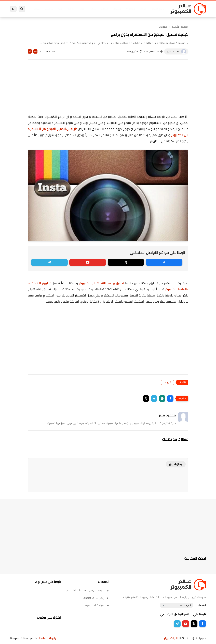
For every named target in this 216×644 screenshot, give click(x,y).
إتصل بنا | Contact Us (96, 598)
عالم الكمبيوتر (171, 638)
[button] (170, 399)
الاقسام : (201, 605)
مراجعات (49, 9)
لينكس (93, 9)
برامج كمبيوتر (157, 9)
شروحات (163, 27)
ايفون (60, 9)
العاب (82, 9)
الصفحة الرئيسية (180, 27)
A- (30, 51)
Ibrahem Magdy (48, 638)
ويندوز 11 (130, 9)
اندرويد (71, 9)
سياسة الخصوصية (97, 605)
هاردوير (37, 9)
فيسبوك (117, 9)
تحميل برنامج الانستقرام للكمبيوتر (102, 283)
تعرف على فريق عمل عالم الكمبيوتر (88, 590)
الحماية (105, 9)
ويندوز (143, 9)
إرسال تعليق (176, 464)
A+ (35, 51)
